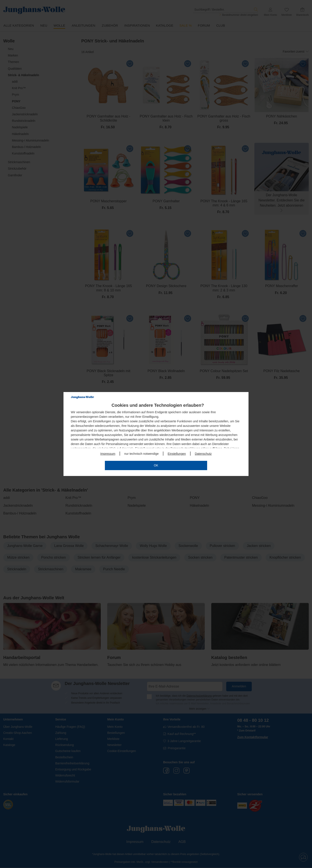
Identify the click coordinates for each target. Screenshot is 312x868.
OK (156, 465)
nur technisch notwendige (142, 454)
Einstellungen (177, 454)
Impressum (108, 454)
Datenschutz (203, 454)
